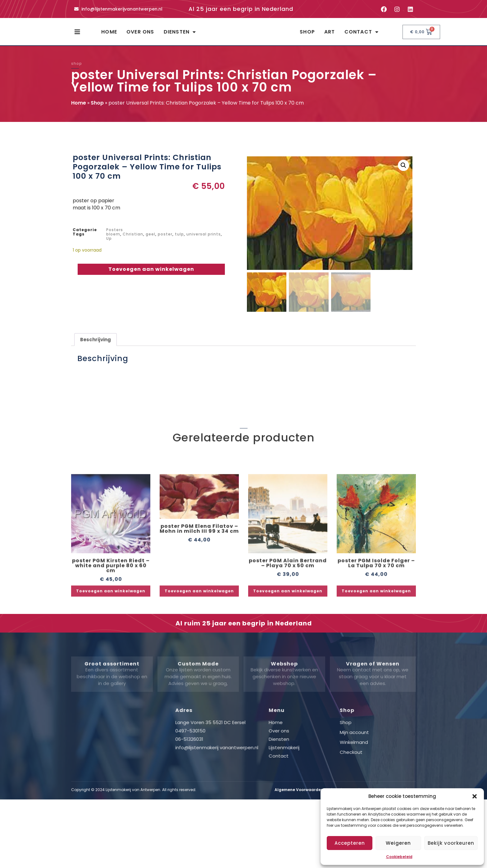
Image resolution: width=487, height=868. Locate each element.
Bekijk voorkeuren (451, 843)
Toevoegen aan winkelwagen (151, 275)
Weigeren (398, 843)
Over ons (140, 35)
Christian (133, 240)
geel (150, 240)
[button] (475, 796)
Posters (115, 235)
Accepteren (350, 843)
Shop (307, 35)
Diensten (180, 35)
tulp (179, 240)
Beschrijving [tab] (96, 345)
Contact (362, 35)
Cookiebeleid (399, 857)
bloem (113, 240)
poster (165, 240)
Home (109, 35)
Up (109, 244)
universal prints (204, 240)
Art (330, 35)
